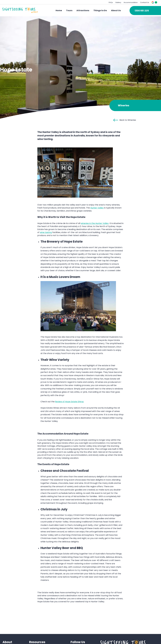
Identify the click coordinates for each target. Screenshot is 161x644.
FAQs (111, 2)
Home (59, 10)
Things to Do (100, 10)
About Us (116, 10)
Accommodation (131, 2)
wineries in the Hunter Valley (95, 223)
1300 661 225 (142, 11)
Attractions (83, 10)
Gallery (118, 2)
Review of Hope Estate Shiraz (69, 402)
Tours (69, 10)
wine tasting (46, 232)
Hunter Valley (97, 208)
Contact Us (145, 2)
